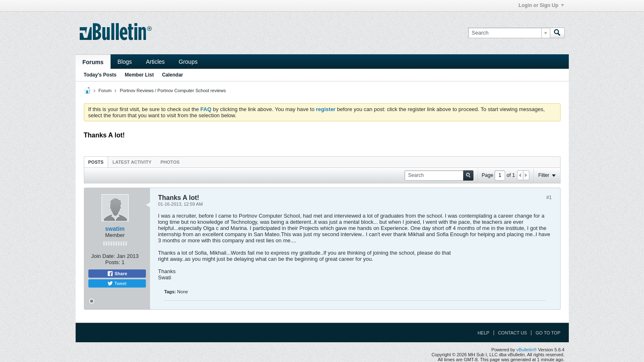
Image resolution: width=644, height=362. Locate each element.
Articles (155, 62)
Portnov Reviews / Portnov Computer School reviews (173, 90)
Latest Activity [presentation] (132, 162)
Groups (188, 62)
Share (117, 274)
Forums (93, 62)
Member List (140, 75)
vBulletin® (527, 350)
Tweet (117, 283)
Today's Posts (100, 75)
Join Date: (103, 256)
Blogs (125, 62)
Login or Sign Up (541, 5)
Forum (105, 90)
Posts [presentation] (96, 162)
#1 (549, 197)
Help (484, 333)
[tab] (96, 162)
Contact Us (513, 333)
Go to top (548, 333)
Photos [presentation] (170, 162)
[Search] (509, 33)
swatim (115, 229)
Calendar (172, 75)
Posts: (113, 262)
